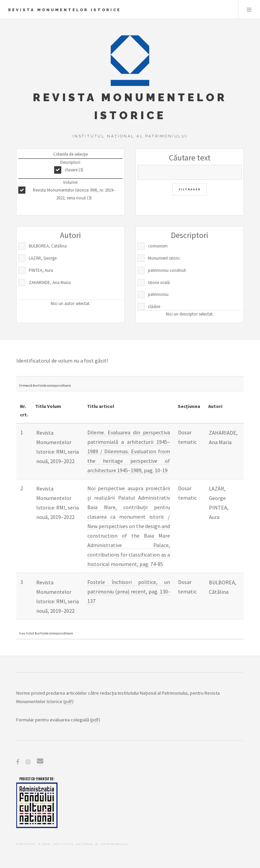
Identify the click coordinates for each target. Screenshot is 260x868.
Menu (249, 9)
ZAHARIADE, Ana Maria (50, 283)
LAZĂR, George (43, 258)
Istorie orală (159, 283)
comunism (158, 246)
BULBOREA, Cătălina (48, 246)
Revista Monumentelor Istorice (64, 10)
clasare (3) (74, 170)
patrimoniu (158, 294)
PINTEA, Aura (41, 270)
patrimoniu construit (167, 270)
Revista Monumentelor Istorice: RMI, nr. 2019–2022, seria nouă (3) (74, 194)
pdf (68, 701)
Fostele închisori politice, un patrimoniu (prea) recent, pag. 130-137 (129, 591)
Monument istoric (164, 258)
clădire (154, 307)
